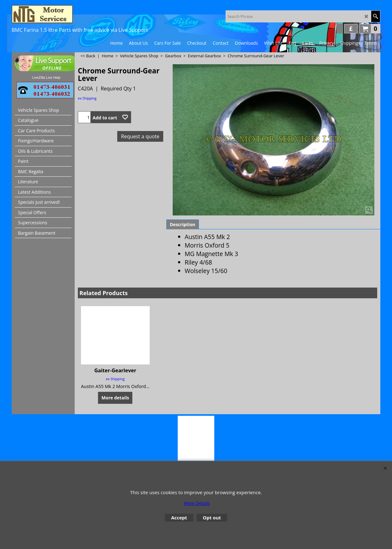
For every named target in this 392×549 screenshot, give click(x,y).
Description (183, 224)
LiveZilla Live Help (46, 77)
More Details (197, 503)
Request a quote (140, 136)
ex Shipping (87, 98)
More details (115, 398)
